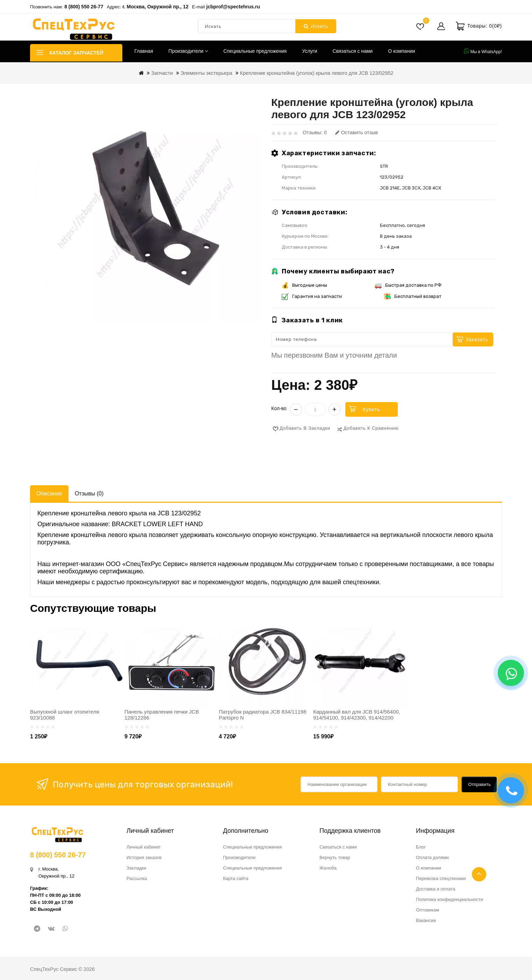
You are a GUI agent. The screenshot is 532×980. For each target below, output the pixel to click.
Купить (371, 409)
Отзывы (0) (89, 493)
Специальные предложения (255, 51)
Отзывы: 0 (315, 133)
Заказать (477, 339)
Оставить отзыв (357, 133)
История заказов (144, 857)
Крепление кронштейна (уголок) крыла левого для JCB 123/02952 (317, 73)
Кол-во (279, 408)
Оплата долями (432, 857)
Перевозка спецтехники (441, 878)
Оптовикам (428, 910)
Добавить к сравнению (371, 428)
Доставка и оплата (436, 889)
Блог (421, 847)
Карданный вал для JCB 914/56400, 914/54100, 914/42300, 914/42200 (357, 715)
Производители (188, 51)
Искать (316, 26)
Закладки (136, 868)
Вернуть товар (335, 857)
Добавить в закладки (305, 428)
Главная (144, 51)
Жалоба (328, 868)
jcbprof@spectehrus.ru (233, 7)
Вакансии (426, 920)
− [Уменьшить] (296, 409)
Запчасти (162, 73)
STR (384, 166)
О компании (401, 51)
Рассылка (137, 878)
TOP (479, 874)
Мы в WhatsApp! (483, 51)
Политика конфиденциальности (450, 899)
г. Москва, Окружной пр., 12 (155, 7)
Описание (49, 493)
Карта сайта (236, 878)
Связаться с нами (353, 51)
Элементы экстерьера (207, 73)
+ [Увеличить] (335, 409)
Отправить (480, 784)
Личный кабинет (144, 847)
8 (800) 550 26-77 (84, 7)
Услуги (310, 51)
